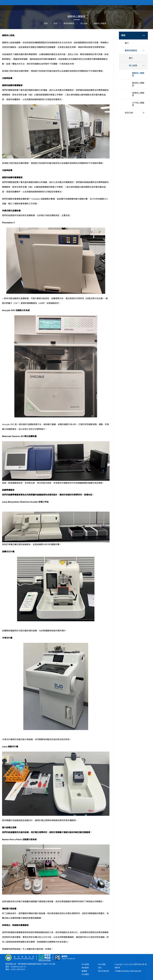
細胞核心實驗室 (100, 23)
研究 (56, 23)
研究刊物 (129, 113)
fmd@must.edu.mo (18, 967)
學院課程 (120, 7)
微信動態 (85, 968)
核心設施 (84, 23)
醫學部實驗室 (69, 23)
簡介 (127, 43)
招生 (100, 968)
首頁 (98, 7)
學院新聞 (132, 7)
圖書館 (84, 971)
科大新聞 (85, 964)
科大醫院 (85, 974)
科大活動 (102, 964)
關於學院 (108, 7)
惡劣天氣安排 (104, 971)
